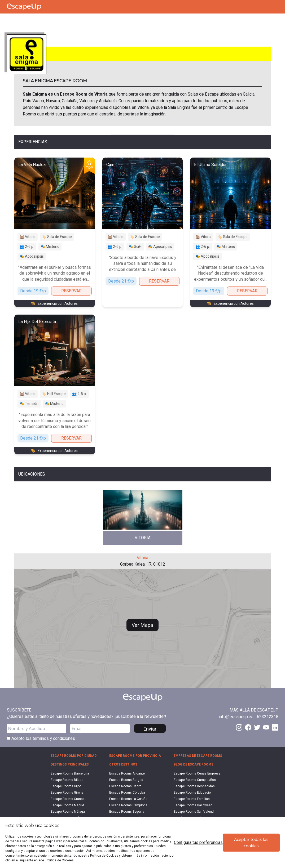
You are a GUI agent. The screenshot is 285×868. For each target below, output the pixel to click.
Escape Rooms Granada (69, 799)
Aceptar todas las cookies (251, 843)
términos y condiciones (54, 739)
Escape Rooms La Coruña (128, 799)
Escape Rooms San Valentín (195, 812)
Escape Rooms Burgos (126, 780)
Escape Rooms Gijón (66, 786)
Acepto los (41, 739)
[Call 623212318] (268, 717)
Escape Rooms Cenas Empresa (197, 773)
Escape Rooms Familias (192, 799)
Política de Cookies (60, 860)
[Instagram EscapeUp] (239, 727)
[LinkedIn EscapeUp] (275, 727)
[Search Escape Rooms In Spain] (34, 20)
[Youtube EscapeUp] (266, 727)
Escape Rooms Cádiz (125, 786)
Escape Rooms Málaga (68, 812)
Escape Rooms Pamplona (128, 805)
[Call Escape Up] (10, 20)
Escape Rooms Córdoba (127, 793)
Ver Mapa (142, 625)
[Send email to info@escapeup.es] (236, 717)
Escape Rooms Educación (193, 793)
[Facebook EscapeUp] (248, 727)
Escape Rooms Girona (67, 793)
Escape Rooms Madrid (67, 805)
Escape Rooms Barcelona (70, 773)
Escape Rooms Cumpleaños (195, 780)
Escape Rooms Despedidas (194, 786)
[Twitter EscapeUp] (257, 727)
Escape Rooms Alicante (127, 773)
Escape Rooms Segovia (127, 812)
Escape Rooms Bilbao (67, 780)
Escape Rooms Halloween (193, 805)
